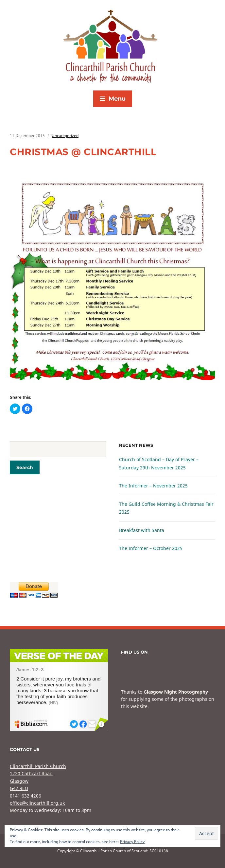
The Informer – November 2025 (153, 486)
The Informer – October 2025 (151, 548)
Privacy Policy (132, 842)
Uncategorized (65, 136)
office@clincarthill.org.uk (37, 803)
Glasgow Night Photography (176, 692)
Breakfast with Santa (142, 530)
